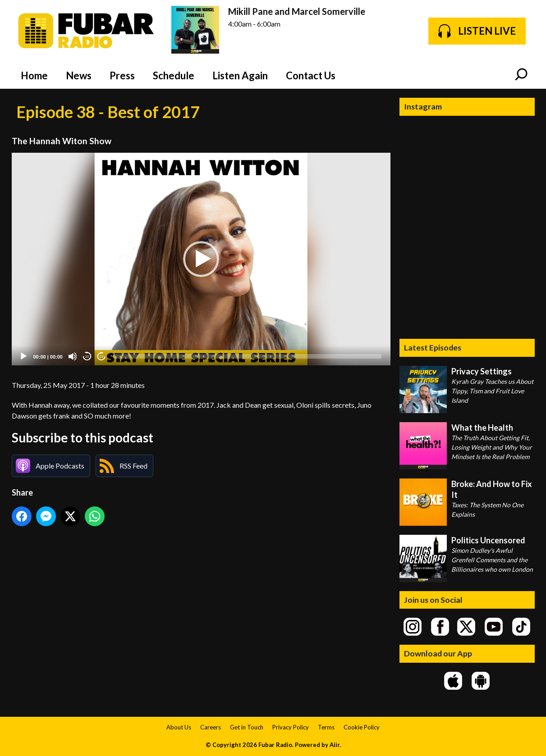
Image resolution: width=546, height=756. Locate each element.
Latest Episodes (433, 347)
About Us (179, 727)
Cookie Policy (362, 727)
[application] (201, 259)
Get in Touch (247, 727)
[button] (201, 259)
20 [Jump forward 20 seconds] (102, 357)
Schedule (174, 75)
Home (34, 75)
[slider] (247, 356)
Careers (211, 727)
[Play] (23, 356)
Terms (326, 727)
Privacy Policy (291, 727)
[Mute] (73, 356)
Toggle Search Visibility (521, 75)
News (79, 75)
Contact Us (311, 75)
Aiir (335, 745)
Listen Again (240, 75)
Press (122, 75)
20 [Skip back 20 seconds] (87, 357)
